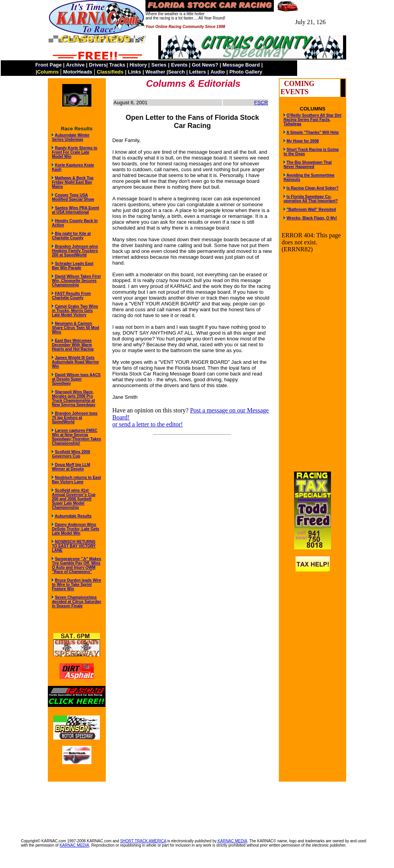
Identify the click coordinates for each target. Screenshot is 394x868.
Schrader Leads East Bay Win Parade (73, 266)
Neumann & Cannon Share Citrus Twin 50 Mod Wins (75, 328)
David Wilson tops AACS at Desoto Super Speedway (76, 379)
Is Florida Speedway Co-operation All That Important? (311, 199)
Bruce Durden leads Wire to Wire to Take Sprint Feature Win (76, 585)
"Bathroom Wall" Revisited (311, 210)
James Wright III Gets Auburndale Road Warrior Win (75, 362)
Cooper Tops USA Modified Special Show (73, 197)
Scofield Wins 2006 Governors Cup (71, 454)
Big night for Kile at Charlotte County (71, 236)
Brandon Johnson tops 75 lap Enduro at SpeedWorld (74, 418)
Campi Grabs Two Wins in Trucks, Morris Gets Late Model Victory (75, 311)
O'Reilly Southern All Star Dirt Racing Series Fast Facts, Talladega (313, 120)
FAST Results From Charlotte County (71, 296)
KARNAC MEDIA (232, 841)
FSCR (261, 103)
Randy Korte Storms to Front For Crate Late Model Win (74, 152)
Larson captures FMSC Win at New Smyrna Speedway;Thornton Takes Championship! (76, 437)
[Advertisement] (197, 806)
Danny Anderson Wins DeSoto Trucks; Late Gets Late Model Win (75, 529)
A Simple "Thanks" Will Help (313, 132)
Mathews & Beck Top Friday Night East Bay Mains (73, 182)
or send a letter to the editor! (148, 424)
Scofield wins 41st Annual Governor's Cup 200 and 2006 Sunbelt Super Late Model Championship (74, 499)
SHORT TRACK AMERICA (143, 841)
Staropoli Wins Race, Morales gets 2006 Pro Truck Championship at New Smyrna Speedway (74, 398)
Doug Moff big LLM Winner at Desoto (71, 467)
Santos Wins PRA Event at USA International (75, 210)
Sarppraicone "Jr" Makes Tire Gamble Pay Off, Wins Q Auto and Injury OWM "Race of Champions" (76, 565)
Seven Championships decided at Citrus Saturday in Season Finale (76, 602)
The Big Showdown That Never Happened (308, 165)
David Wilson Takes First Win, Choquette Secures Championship (76, 281)
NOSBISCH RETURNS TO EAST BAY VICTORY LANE (74, 546)
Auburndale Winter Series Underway (71, 137)
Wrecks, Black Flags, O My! (312, 218)
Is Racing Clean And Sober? (313, 188)
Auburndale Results (73, 516)
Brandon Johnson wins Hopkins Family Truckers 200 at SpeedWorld (75, 251)
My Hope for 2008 (303, 141)
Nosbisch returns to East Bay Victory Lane (76, 480)
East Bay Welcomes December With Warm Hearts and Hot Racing (73, 345)
